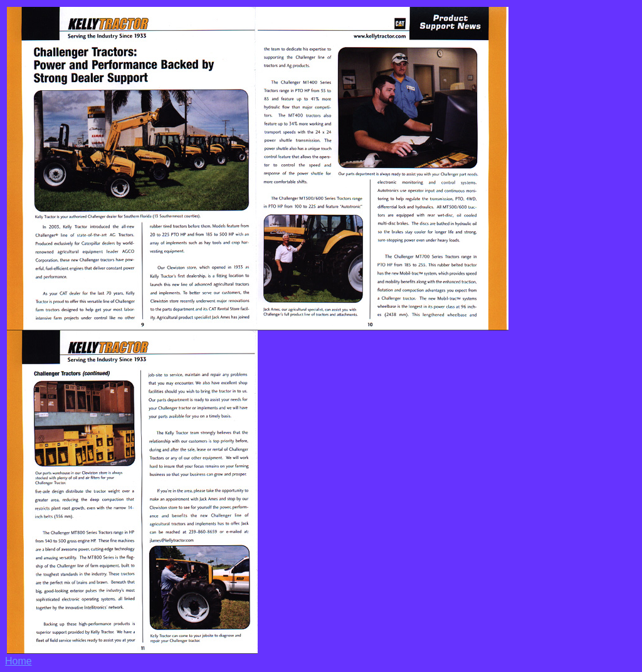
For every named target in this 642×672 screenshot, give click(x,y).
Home (18, 661)
